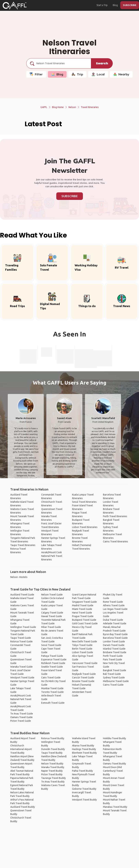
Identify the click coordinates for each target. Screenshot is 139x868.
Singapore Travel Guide (84, 602)
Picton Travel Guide (21, 721)
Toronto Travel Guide (52, 692)
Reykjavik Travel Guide (84, 674)
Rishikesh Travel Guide (53, 663)
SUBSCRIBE (130, 5)
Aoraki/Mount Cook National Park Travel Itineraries (52, 556)
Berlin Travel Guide (82, 649)
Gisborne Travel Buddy (84, 789)
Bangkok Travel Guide (115, 670)
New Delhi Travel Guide (85, 641)
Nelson (72, 107)
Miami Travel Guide (82, 609)
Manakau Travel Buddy (115, 807)
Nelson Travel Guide (52, 595)
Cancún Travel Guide (83, 678)
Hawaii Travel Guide (52, 616)
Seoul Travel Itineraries (84, 502)
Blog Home (58, 107)
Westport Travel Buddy (84, 800)
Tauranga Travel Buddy (53, 778)
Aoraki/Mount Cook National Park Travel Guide (21, 699)
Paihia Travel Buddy (82, 771)
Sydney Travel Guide (114, 678)
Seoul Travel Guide (51, 645)
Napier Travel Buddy (52, 771)
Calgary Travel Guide (52, 613)
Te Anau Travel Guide (22, 714)
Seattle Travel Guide (52, 667)
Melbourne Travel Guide (116, 681)
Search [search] (102, 63)
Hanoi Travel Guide (82, 613)
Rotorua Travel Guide (21, 641)
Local (98, 74)
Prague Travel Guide (83, 616)
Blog (115, 5)
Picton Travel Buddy (52, 774)
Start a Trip (102, 5)
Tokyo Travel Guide (82, 645)
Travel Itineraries (90, 107)
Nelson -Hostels (19, 577)
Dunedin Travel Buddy (53, 749)
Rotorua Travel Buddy (53, 738)
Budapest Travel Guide (84, 620)
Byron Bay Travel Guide (115, 634)
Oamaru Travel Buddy (114, 764)
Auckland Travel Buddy (23, 807)
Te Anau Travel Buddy (53, 782)
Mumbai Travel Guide (52, 688)
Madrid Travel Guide (83, 605)
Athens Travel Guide (114, 605)
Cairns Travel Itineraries (115, 542)
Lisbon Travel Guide (83, 652)
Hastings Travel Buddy (84, 749)
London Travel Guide (114, 641)
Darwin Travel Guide (114, 645)
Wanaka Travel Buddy (53, 767)
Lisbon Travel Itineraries (85, 527)
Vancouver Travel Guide (85, 663)
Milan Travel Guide (51, 627)
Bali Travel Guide (112, 674)
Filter (36, 74)
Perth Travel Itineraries (115, 516)
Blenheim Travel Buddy (84, 753)
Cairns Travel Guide (113, 685)
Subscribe (70, 196)
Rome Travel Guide (113, 602)
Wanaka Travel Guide (21, 667)
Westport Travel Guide (22, 678)
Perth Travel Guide (113, 656)
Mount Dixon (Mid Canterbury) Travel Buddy (113, 771)
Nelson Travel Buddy (52, 764)
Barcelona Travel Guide (115, 638)
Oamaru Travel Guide (21, 717)
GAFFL (44, 107)
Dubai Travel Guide (113, 620)
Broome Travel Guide (83, 681)
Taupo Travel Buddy (52, 753)
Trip (77, 74)
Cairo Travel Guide (51, 678)
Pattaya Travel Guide (52, 656)
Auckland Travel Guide (22, 595)
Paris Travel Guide (112, 660)
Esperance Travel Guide (54, 660)
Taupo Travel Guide (21, 638)
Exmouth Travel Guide (53, 703)
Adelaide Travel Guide (115, 623)
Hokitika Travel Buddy (114, 738)
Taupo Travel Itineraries (23, 545)
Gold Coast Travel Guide (85, 623)
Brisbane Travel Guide (115, 652)
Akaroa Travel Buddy (83, 746)
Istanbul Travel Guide (114, 649)
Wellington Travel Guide (23, 627)
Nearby (121, 74)
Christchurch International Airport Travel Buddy (21, 749)
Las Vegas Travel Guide (115, 609)
